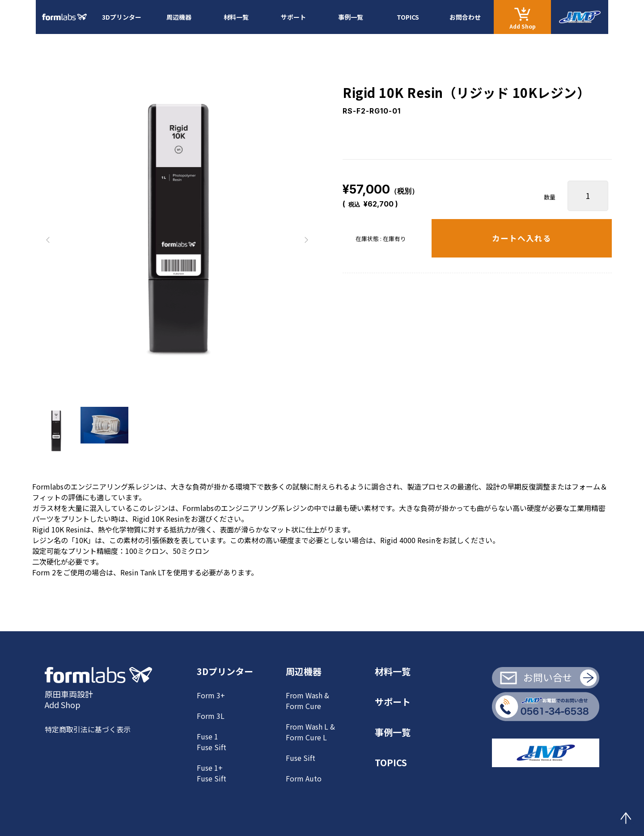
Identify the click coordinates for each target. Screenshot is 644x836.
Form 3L (211, 716)
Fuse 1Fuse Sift (212, 742)
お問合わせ (465, 17)
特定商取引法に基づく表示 (88, 729)
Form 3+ (211, 695)
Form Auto (304, 778)
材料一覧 (236, 17)
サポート (293, 17)
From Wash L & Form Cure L (310, 732)
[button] (48, 240)
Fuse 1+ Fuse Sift (212, 773)
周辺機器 (179, 17)
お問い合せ (548, 677)
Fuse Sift (301, 758)
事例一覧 (351, 17)
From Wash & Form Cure (307, 701)
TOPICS (408, 17)
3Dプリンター (122, 17)
